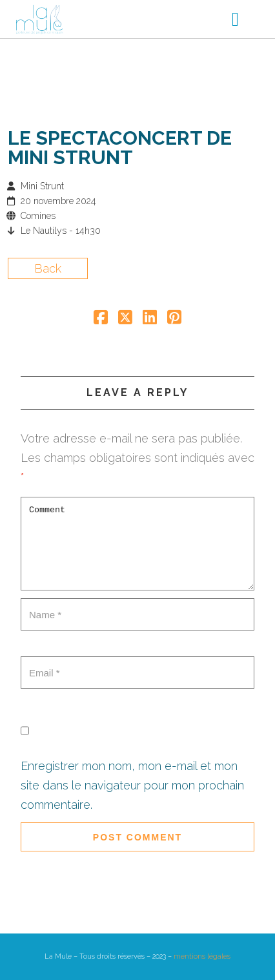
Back (48, 268)
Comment (137, 544)
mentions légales (202, 956)
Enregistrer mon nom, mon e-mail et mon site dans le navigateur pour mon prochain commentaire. (132, 785)
